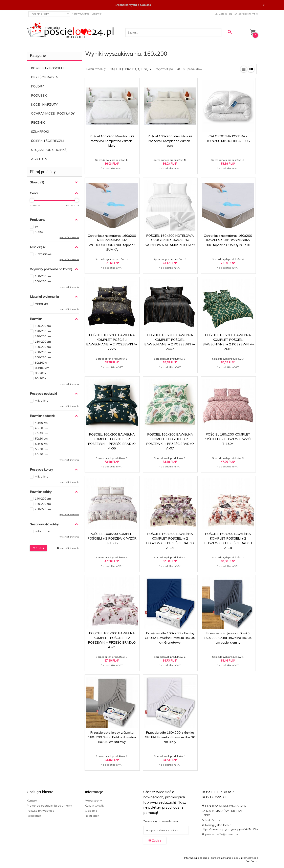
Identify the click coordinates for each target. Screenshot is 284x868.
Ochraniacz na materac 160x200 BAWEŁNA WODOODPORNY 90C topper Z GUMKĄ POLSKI (228, 240)
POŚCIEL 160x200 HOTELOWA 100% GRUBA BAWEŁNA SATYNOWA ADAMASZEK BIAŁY (170, 240)
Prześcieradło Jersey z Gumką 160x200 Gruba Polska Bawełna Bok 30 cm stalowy (112, 737)
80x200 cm (42, 373)
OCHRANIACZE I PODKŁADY (53, 113)
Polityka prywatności (41, 811)
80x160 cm (42, 363)
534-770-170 (212, 820)
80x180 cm (42, 368)
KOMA (39, 232)
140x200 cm (43, 336)
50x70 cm (41, 449)
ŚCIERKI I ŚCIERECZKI (48, 141)
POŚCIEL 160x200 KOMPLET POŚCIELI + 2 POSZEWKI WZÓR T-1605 (112, 538)
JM (37, 227)
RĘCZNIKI (38, 122)
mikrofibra (42, 401)
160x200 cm (43, 276)
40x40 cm (41, 423)
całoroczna (42, 531)
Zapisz (155, 841)
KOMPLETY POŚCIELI (47, 68)
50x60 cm (41, 444)
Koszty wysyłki (95, 806)
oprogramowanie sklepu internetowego (234, 858)
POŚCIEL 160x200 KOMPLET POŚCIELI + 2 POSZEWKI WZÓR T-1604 (228, 439)
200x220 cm (43, 281)
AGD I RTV (39, 159)
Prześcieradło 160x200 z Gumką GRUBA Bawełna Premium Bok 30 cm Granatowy (170, 638)
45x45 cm (41, 433)
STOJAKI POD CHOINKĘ (49, 150)
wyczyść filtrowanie (69, 237)
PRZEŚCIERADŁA (45, 77)
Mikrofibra (41, 304)
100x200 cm (43, 326)
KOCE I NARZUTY (44, 104)
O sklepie (91, 811)
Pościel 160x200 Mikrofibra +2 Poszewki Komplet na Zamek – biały (112, 141)
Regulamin (34, 816)
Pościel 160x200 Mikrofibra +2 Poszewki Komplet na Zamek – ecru (170, 141)
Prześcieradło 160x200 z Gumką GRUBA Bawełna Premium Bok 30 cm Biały (170, 737)
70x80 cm (41, 454)
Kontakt (32, 801)
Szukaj (38, 548)
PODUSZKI (39, 95)
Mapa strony (93, 801)
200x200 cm (43, 352)
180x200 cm (43, 347)
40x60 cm (41, 428)
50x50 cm (41, 439)
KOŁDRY (37, 86)
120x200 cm (43, 331)
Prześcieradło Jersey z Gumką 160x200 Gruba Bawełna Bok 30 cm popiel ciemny (228, 638)
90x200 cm (42, 378)
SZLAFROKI (40, 132)
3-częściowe (43, 254)
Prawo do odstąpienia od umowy (49, 806)
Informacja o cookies (197, 858)
